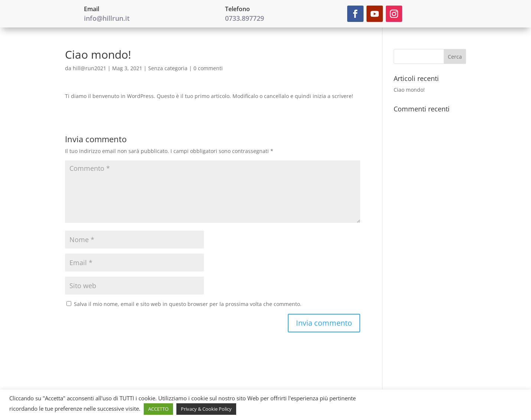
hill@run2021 (89, 68)
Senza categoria (168, 68)
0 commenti (208, 68)
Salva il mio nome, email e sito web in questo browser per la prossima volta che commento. (188, 304)
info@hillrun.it (107, 18)
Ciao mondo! (409, 90)
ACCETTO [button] (158, 409)
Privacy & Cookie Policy (206, 409)
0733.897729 (245, 18)
